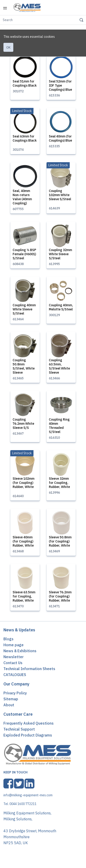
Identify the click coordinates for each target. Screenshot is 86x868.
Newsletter (14, 659)
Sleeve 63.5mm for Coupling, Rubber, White (24, 598)
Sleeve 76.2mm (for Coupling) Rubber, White (60, 598)
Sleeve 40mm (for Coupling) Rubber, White (23, 543)
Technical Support (19, 731)
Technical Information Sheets (29, 671)
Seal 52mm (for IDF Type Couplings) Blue (60, 88)
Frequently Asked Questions (29, 725)
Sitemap (11, 701)
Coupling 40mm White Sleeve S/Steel (24, 311)
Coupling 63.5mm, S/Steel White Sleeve (59, 368)
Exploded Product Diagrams (28, 737)
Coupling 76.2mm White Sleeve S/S (23, 426)
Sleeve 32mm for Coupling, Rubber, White (59, 485)
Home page (14, 647)
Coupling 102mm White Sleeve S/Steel (60, 197)
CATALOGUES (15, 677)
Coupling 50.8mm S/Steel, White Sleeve (24, 368)
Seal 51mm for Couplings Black (25, 85)
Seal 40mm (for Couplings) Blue (60, 140)
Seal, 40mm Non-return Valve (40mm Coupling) (22, 199)
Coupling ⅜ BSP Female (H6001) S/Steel (24, 256)
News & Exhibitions (20, 653)
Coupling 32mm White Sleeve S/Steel (60, 256)
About (9, 707)
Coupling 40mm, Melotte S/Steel (61, 309)
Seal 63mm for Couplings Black (25, 140)
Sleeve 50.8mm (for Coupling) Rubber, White (60, 543)
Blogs (8, 641)
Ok (8, 33)
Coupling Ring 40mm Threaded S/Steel (59, 428)
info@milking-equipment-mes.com (28, 797)
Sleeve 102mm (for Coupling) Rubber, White (24, 485)
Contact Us (13, 665)
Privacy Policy (15, 695)
